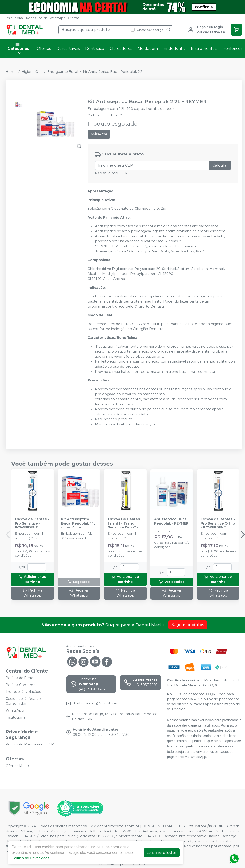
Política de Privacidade (31, 858)
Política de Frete (19, 678)
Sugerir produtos (188, 625)
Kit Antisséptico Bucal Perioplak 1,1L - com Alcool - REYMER (78, 523)
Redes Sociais (37, 18)
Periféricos (232, 49)
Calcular (220, 165)
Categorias (18, 49)
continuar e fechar (162, 853)
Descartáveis (68, 49)
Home (11, 72)
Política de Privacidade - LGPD (31, 744)
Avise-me (99, 134)
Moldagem (148, 49)
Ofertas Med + (18, 766)
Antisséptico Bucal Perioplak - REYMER (171, 521)
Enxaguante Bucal (63, 72)
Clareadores (121, 49)
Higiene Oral (32, 72)
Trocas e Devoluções (23, 692)
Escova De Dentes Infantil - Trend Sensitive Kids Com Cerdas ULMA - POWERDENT (125, 523)
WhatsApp (58, 18)
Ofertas (74, 18)
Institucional (15, 18)
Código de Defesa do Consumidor (23, 701)
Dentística (95, 49)
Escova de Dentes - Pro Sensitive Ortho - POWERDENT (218, 523)
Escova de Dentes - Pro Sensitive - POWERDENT (32, 523)
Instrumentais (204, 49)
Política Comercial (21, 685)
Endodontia (174, 49)
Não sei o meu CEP (111, 173)
